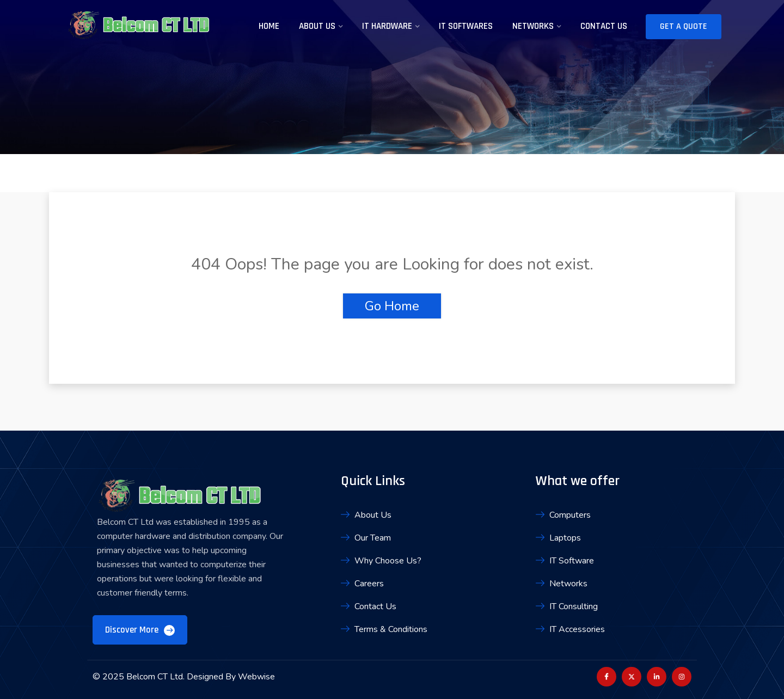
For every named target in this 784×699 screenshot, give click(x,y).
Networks (533, 26)
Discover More (140, 630)
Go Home (392, 306)
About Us (317, 26)
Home (269, 26)
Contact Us (604, 26)
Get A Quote (684, 26)
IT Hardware (387, 26)
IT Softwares (466, 26)
